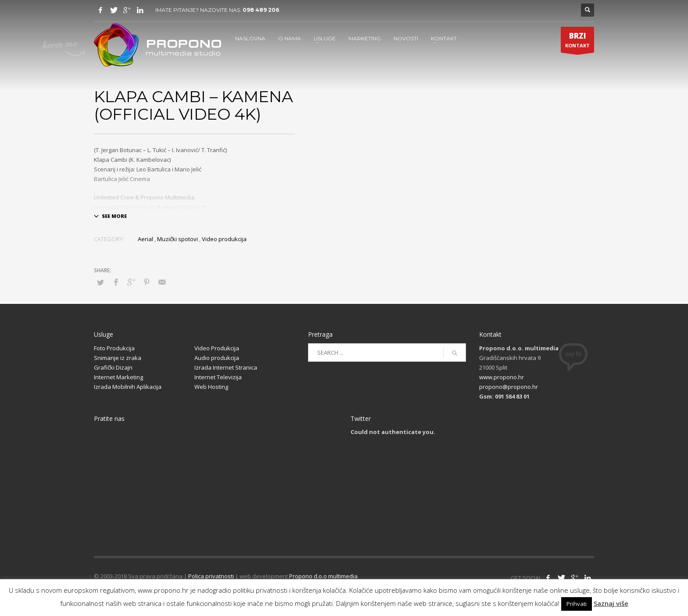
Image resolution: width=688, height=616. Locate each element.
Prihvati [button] (577, 604)
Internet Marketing (118, 377)
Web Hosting (211, 387)
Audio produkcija (217, 358)
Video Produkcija (217, 348)
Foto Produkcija (114, 348)
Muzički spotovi (177, 239)
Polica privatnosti (211, 576)
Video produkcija (224, 239)
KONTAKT (444, 38)
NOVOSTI (406, 38)
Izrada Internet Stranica (226, 367)
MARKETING (365, 38)
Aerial (145, 239)
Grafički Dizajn (113, 367)
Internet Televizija (218, 377)
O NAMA (290, 38)
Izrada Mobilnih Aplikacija (128, 387)
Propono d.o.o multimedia (323, 576)
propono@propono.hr (509, 387)
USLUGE (325, 38)
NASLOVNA (250, 38)
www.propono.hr (502, 377)
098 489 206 (261, 10)
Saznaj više (611, 603)
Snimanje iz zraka (118, 358)
